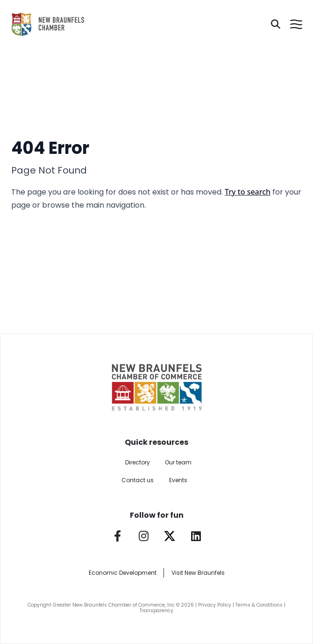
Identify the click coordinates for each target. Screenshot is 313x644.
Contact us (138, 480)
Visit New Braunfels (198, 573)
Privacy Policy (215, 605)
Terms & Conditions (259, 605)
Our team (178, 462)
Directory (138, 462)
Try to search (248, 192)
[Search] (276, 24)
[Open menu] (296, 24)
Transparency (156, 611)
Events (178, 480)
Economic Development (123, 573)
